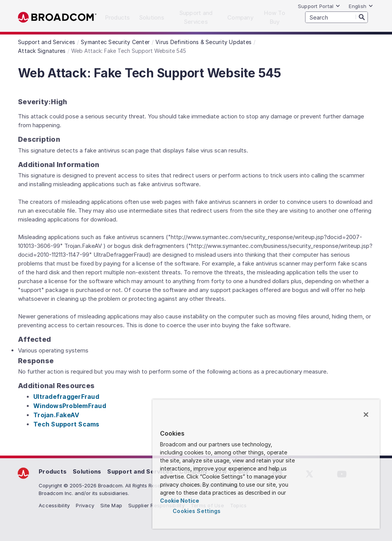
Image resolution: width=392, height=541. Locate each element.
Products (53, 471)
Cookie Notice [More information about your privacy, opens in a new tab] (180, 501)
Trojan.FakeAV (56, 415)
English (361, 6)
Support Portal (319, 6)
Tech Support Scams (66, 424)
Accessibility (54, 505)
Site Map (111, 505)
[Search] (362, 17)
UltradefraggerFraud (66, 397)
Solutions (87, 471)
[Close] (366, 415)
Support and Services (140, 471)
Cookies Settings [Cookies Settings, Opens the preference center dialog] (197, 511)
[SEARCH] (336, 17)
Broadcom (57, 17)
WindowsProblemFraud (70, 406)
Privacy (85, 505)
